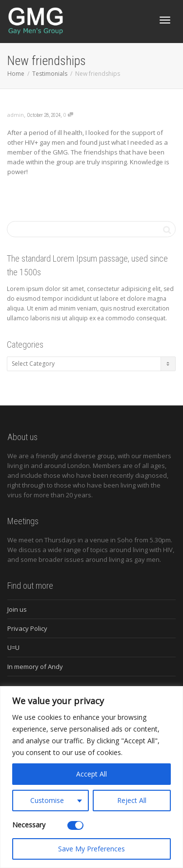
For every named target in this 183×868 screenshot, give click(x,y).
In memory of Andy (35, 667)
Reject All (132, 800)
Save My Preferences (91, 849)
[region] (91, 777)
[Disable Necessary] (75, 825)
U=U (13, 647)
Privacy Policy (27, 628)
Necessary (29, 825)
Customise (47, 800)
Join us (17, 609)
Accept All (91, 774)
